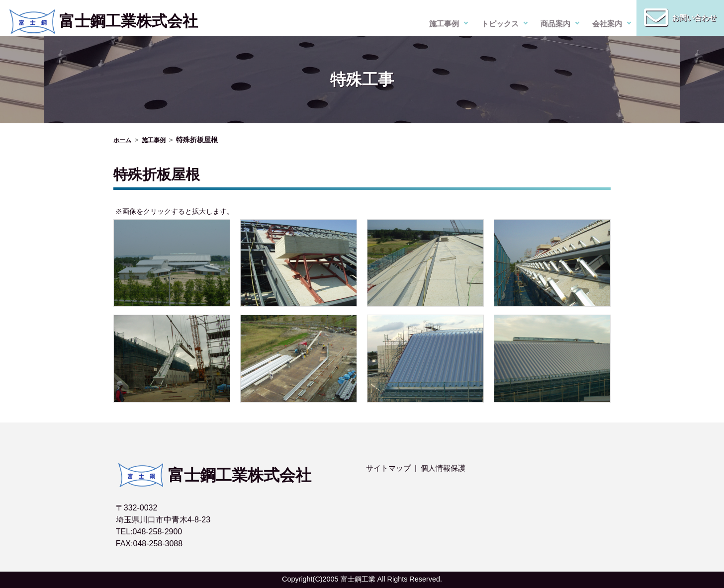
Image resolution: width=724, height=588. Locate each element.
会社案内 (607, 24)
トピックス (499, 24)
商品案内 (555, 24)
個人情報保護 (448, 468)
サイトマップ (390, 468)
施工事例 (444, 24)
